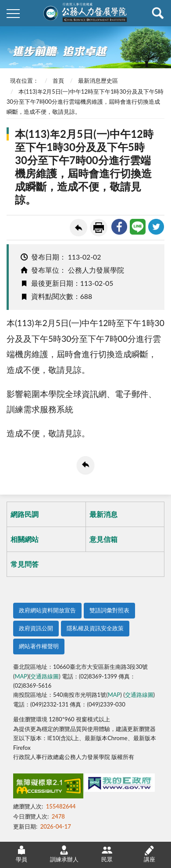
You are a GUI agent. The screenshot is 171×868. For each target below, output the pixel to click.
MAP (21, 676)
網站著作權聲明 (39, 646)
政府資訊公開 (36, 628)
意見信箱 (103, 539)
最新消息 (103, 514)
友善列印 (99, 228)
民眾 (107, 854)
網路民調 (25, 514)
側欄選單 (13, 14)
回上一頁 (78, 228)
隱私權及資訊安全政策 (95, 628)
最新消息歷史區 (98, 81)
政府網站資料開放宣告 (47, 610)
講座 (150, 854)
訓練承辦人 (64, 854)
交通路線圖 (45, 676)
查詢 (158, 13)
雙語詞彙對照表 (109, 610)
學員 (21, 854)
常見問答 (25, 564)
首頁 (58, 81)
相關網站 (25, 539)
